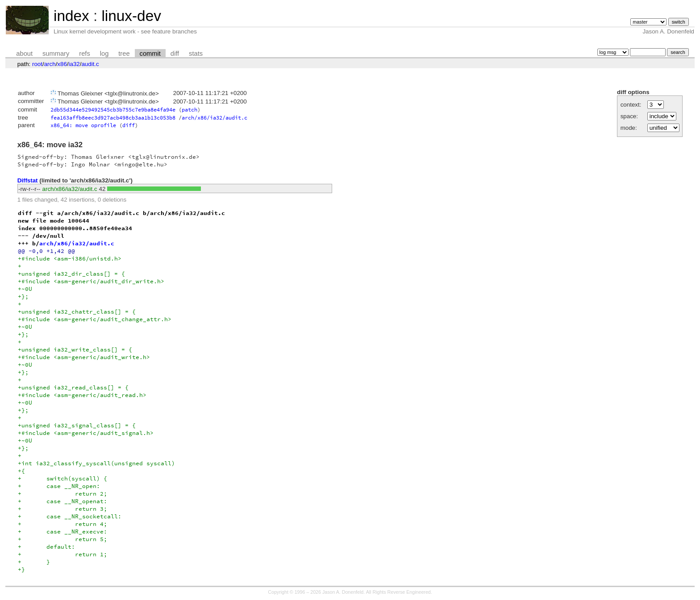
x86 (62, 64)
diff (175, 54)
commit (150, 54)
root (37, 64)
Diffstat (28, 180)
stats (196, 54)
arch (50, 64)
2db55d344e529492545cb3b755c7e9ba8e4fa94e (113, 110)
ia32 (74, 64)
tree (124, 54)
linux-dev (131, 16)
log (104, 54)
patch (190, 110)
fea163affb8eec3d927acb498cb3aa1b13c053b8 (113, 118)
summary (56, 54)
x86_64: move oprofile (83, 125)
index (71, 16)
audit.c (90, 64)
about (24, 54)
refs (84, 54)
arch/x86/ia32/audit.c (215, 118)
